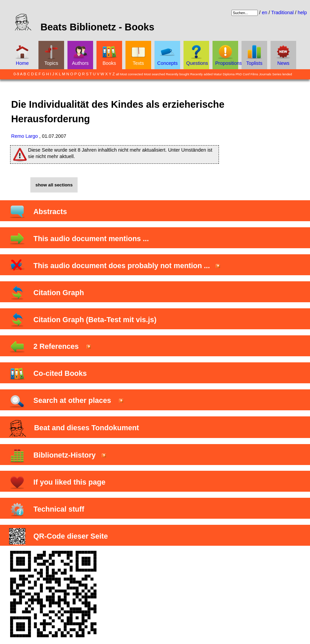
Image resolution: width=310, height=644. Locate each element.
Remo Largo (24, 136)
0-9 (16, 74)
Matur (218, 74)
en (264, 12)
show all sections (54, 185)
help (302, 12)
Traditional (283, 12)
